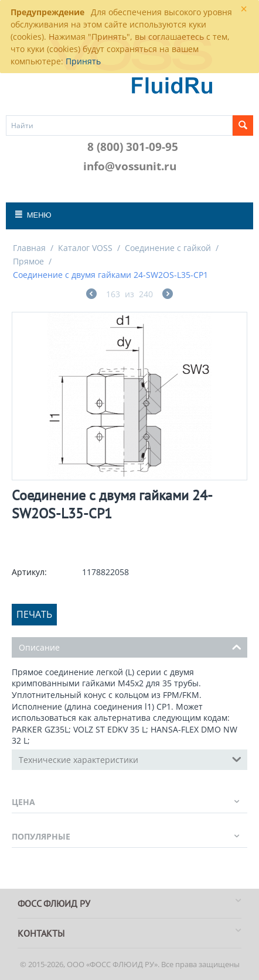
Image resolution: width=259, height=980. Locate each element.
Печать (34, 614)
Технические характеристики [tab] (130, 759)
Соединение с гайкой (168, 248)
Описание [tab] (130, 647)
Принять (83, 61)
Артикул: (29, 572)
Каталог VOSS (85, 248)
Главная (29, 248)
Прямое (28, 261)
